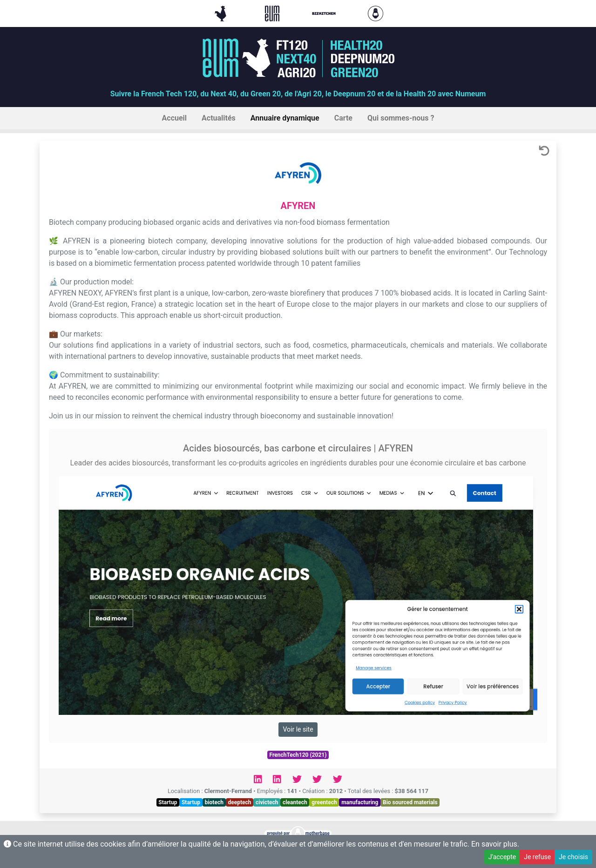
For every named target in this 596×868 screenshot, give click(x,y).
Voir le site (298, 729)
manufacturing (360, 802)
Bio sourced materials (410, 802)
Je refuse (537, 857)
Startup (168, 802)
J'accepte (502, 857)
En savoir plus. (495, 844)
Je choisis (573, 857)
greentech (324, 802)
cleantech (295, 802)
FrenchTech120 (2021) (298, 755)
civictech (267, 802)
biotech (214, 802)
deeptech (239, 802)
